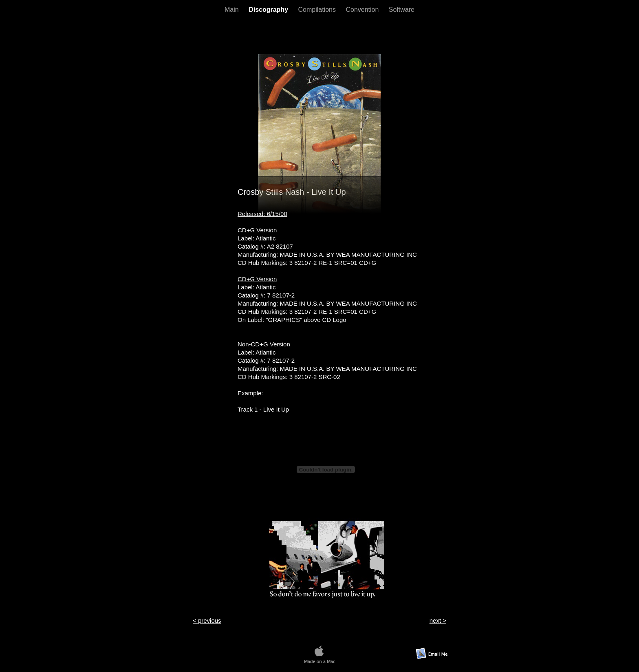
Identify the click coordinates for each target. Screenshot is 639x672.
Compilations (318, 10)
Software (402, 10)
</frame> (319, 36)
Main (232, 10)
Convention (363, 10)
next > (438, 620)
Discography (269, 10)
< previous (207, 620)
